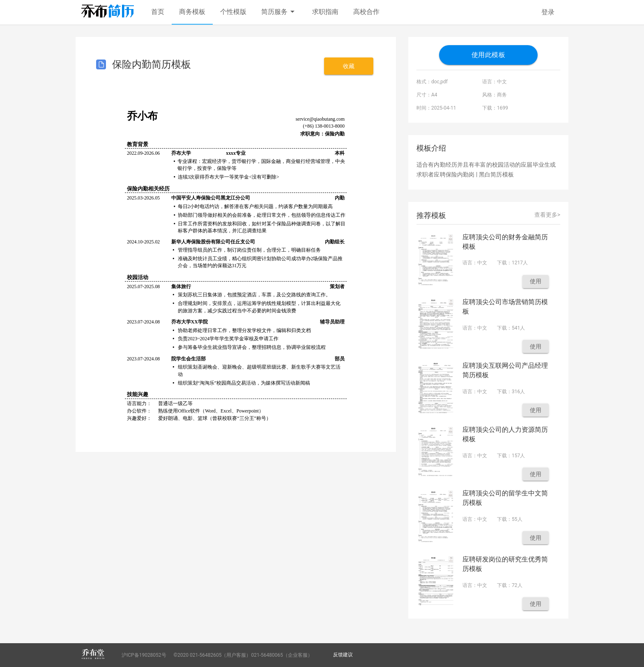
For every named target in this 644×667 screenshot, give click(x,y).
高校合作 (366, 12)
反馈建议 (343, 655)
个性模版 (233, 12)
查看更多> (547, 215)
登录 (548, 12)
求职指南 (325, 12)
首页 (158, 12)
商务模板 (192, 12)
